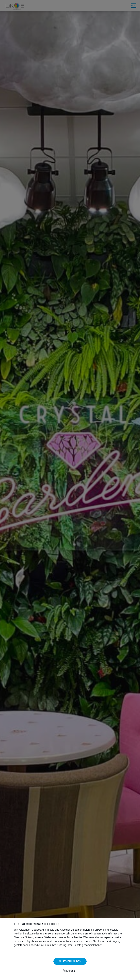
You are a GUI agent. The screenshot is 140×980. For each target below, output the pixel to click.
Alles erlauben (70, 961)
